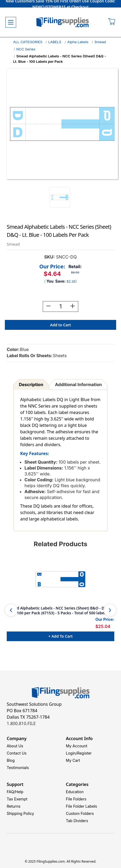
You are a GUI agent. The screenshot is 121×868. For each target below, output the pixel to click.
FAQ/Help (15, 792)
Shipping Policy (20, 813)
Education (75, 792)
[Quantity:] (60, 306)
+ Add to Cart (60, 636)
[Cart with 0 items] (112, 22)
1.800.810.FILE (21, 723)
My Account (77, 746)
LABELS (55, 42)
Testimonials (18, 768)
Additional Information (79, 385)
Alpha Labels (78, 42)
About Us (15, 746)
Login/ (72, 753)
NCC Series (26, 49)
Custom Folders (80, 813)
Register (84, 753)
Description (31, 385)
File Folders (76, 799)
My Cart (73, 760)
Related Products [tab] (60, 544)
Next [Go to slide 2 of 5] (110, 610)
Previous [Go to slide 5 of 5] (11, 610)
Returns (14, 806)
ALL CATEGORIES (28, 42)
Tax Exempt (17, 799)
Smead (100, 42)
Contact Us (17, 753)
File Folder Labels (81, 806)
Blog (11, 760)
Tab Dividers (77, 821)
